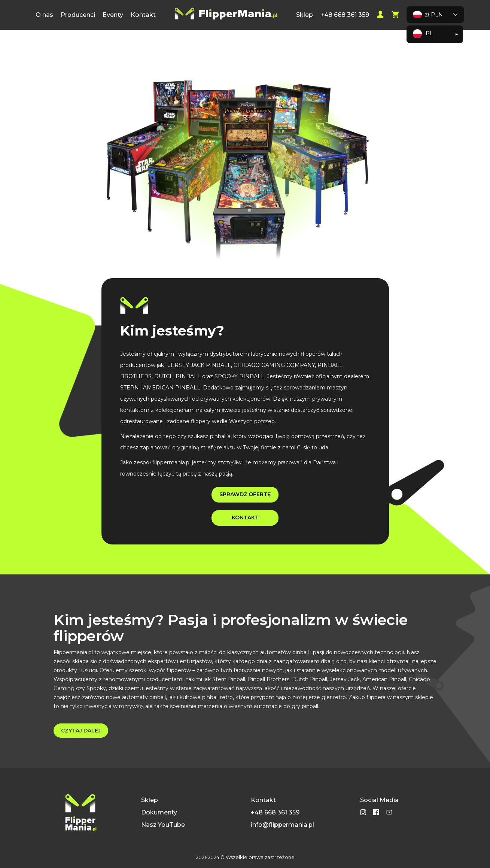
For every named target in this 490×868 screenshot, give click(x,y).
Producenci (78, 15)
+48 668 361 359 (345, 15)
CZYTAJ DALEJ (81, 731)
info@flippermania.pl (282, 825)
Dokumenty (159, 812)
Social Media (379, 800)
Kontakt (143, 15)
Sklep (305, 15)
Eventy (113, 15)
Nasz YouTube (163, 825)
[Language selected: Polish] (435, 34)
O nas (44, 15)
